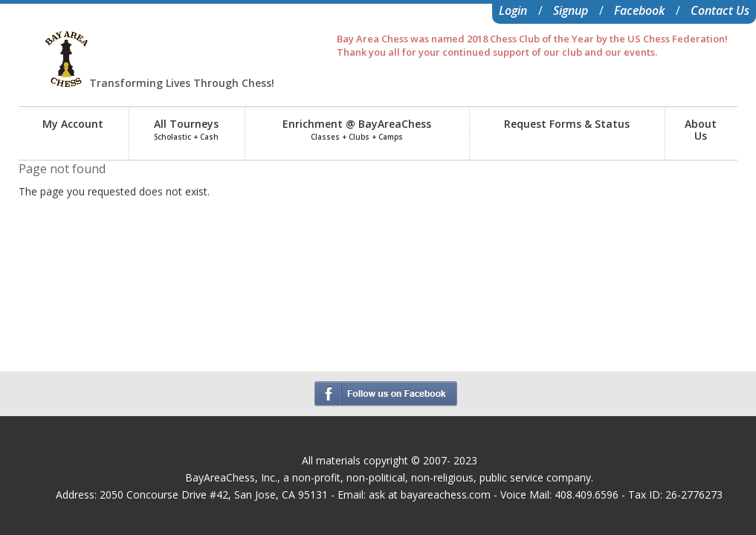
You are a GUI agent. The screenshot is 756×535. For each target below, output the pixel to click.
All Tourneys (186, 129)
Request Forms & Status (567, 124)
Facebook (639, 10)
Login (513, 10)
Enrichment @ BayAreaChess (357, 129)
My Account (73, 124)
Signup (571, 10)
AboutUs (701, 130)
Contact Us (720, 10)
